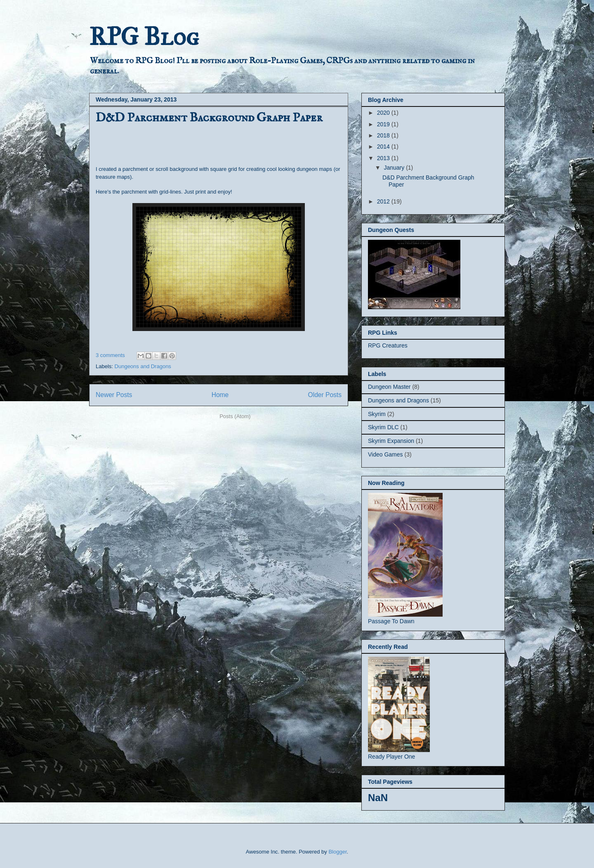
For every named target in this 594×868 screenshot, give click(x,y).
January (395, 168)
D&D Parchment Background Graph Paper (209, 118)
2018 (384, 135)
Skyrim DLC (383, 427)
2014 (384, 147)
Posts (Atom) (235, 416)
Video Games (385, 454)
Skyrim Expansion (391, 441)
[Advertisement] (192, 144)
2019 (384, 124)
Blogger (337, 852)
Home (220, 395)
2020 (384, 113)
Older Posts (325, 395)
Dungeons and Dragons (143, 366)
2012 (384, 201)
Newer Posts (114, 395)
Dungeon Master (389, 387)
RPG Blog (144, 37)
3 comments (110, 355)
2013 (384, 158)
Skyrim (377, 414)
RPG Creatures (388, 345)
